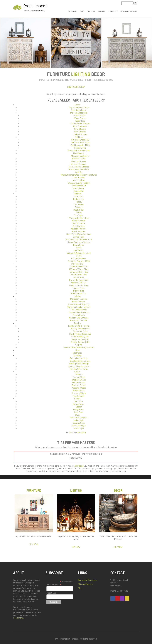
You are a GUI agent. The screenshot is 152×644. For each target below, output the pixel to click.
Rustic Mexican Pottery (79, 168)
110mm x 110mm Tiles (79, 265)
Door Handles (79, 176)
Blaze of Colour (79, 383)
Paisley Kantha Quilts (80, 327)
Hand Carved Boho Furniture (79, 232)
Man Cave (79, 410)
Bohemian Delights (79, 416)
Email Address (54, 584)
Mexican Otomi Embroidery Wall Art (79, 346)
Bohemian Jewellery (79, 356)
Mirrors (79, 211)
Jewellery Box (79, 178)
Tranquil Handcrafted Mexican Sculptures (79, 173)
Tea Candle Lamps (79, 308)
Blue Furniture (79, 221)
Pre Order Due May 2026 (79, 259)
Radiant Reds (79, 389)
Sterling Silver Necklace (79, 364)
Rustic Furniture (79, 230)
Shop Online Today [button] (76, 85)
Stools (79, 246)
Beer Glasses (80, 130)
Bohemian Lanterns (79, 319)
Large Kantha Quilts (80, 335)
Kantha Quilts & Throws (79, 324)
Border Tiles (79, 275)
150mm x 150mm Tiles (79, 267)
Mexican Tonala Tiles (79, 284)
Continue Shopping (77, 430)
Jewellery (77, 354)
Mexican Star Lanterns (79, 316)
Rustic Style (79, 426)
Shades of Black (79, 391)
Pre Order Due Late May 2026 (79, 238)
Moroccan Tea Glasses (79, 165)
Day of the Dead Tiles (79, 278)
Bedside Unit (79, 197)
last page (79, 464)
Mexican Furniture (79, 227)
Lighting (77, 294)
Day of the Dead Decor (79, 106)
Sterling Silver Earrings (79, 362)
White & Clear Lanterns (79, 310)
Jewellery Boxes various (80, 359)
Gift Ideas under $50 (80, 138)
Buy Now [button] (34, 543)
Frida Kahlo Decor (79, 108)
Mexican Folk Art (79, 184)
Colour (77, 370)
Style (77, 413)
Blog (80, 587)
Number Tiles (79, 286)
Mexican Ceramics (79, 162)
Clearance (77, 351)
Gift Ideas (79, 135)
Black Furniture (79, 219)
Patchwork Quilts (80, 329)
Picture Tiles (79, 289)
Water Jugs (80, 119)
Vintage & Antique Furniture (79, 251)
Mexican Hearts (79, 157)
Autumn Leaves (79, 381)
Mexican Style (79, 421)
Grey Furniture (79, 224)
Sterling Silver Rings (79, 367)
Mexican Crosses (79, 159)
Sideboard (79, 195)
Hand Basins (79, 151)
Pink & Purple (79, 394)
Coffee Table (79, 235)
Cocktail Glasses (80, 132)
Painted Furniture (79, 257)
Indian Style (79, 418)
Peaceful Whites (79, 386)
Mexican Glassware (79, 111)
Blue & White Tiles (79, 273)
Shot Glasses (80, 127)
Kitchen (79, 405)
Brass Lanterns (79, 300)
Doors (79, 254)
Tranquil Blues (79, 375)
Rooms (77, 397)
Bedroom (79, 399)
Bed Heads (79, 248)
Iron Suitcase (79, 186)
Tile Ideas (96, 10)
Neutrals (79, 372)
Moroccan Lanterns (79, 297)
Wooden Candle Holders (79, 181)
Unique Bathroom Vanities (79, 240)
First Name (51, 592)
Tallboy (79, 200)
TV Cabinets (79, 203)
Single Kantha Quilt (80, 337)
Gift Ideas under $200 (80, 143)
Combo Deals (80, 146)
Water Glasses (80, 116)
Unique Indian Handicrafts (79, 149)
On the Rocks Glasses (80, 122)
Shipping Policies (85, 583)
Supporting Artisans (129, 10)
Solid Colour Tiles (79, 292)
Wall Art (79, 170)
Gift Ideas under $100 (80, 141)
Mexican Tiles (77, 262)
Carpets (79, 343)
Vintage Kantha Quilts (80, 340)
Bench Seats (79, 243)
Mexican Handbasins (80, 154)
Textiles (77, 321)
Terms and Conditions (88, 579)
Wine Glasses (80, 114)
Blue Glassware (80, 124)
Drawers (79, 205)
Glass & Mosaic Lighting (79, 302)
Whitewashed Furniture (79, 216)
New (77, 348)
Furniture (77, 192)
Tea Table (79, 213)
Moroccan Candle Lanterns (79, 305)
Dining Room (79, 402)
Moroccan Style (79, 424)
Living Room (79, 408)
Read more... (19, 617)
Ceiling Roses (79, 313)
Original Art (79, 189)
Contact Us (115, 10)
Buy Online (81, 10)
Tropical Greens (79, 378)
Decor (77, 103)
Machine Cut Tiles (79, 281)
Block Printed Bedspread (80, 332)
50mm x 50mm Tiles (79, 270)
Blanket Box (79, 208)
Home (88, 10)
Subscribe (105, 10)
